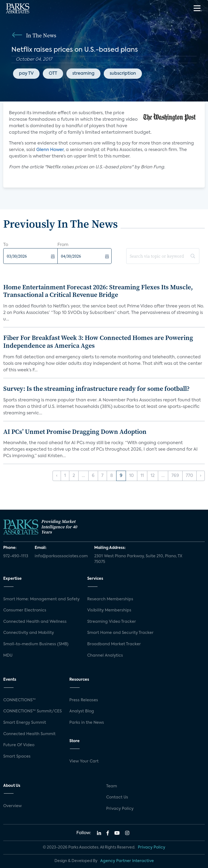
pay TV (26, 74)
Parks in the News (87, 723)
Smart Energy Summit (25, 723)
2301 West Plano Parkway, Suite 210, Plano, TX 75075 (138, 559)
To (6, 245)
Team (112, 786)
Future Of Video (19, 745)
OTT (53, 74)
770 (189, 476)
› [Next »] (201, 476)
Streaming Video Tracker (112, 622)
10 (131, 476)
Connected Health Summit (29, 734)
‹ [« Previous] (57, 476)
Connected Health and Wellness (35, 622)
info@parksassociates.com (61, 556)
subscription (123, 74)
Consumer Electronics (25, 610)
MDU (8, 656)
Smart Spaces (17, 756)
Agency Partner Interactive (127, 861)
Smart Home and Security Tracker (120, 633)
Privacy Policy (120, 809)
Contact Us (117, 797)
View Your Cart (84, 761)
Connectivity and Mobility (29, 633)
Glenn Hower (50, 150)
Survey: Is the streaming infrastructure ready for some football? (96, 389)
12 (153, 476)
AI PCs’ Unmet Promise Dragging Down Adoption (75, 432)
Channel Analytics (105, 656)
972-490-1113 (16, 556)
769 (175, 476)
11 (142, 476)
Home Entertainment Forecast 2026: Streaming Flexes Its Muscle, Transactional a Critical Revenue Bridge (98, 291)
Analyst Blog (82, 711)
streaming (83, 74)
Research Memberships (110, 599)
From (63, 245)
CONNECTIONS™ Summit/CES (32, 711)
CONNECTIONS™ (19, 700)
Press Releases (84, 700)
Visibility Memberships (109, 610)
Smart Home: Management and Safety (41, 599)
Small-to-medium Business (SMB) (36, 644)
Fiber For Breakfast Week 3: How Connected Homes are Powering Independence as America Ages (98, 342)
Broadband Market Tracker (114, 644)
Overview (12, 806)
